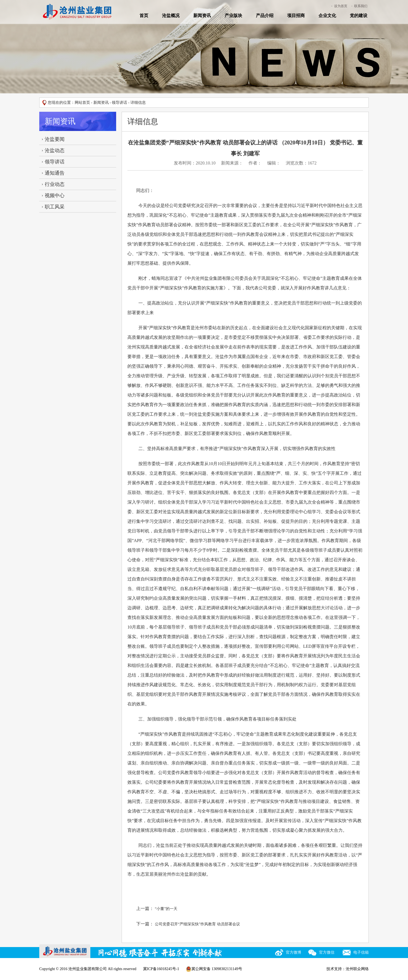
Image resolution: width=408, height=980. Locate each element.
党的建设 (359, 16)
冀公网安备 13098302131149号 (214, 969)
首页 (144, 16)
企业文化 (327, 16)
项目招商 (296, 16)
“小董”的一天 (166, 909)
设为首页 (341, 6)
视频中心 (55, 196)
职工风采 (55, 207)
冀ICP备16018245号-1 (161, 969)
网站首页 (82, 103)
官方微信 (327, 952)
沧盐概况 (171, 16)
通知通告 (55, 173)
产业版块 (233, 16)
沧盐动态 (55, 150)
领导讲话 (119, 103)
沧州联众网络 (357, 969)
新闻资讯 (202, 16)
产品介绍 (265, 16)
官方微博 (294, 952)
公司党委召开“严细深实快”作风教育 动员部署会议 (197, 924)
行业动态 (55, 184)
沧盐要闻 (55, 139)
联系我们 (361, 6)
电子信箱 (361, 952)
